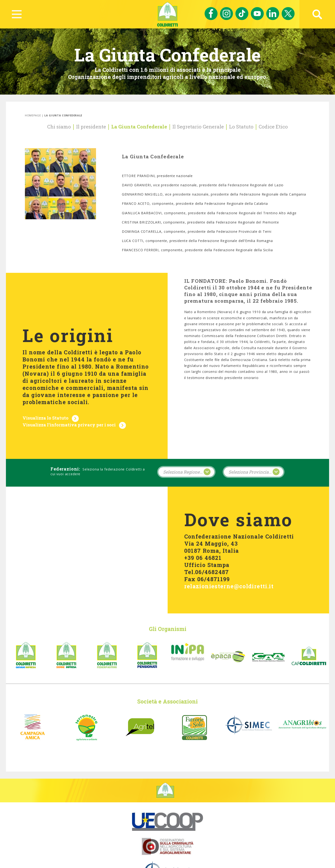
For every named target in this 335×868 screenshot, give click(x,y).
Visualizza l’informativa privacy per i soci (69, 413)
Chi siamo (59, 127)
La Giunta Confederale (139, 127)
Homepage (33, 115)
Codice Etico (273, 127)
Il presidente (91, 127)
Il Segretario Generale (198, 127)
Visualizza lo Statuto (46, 406)
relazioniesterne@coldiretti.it (229, 562)
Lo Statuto (241, 127)
